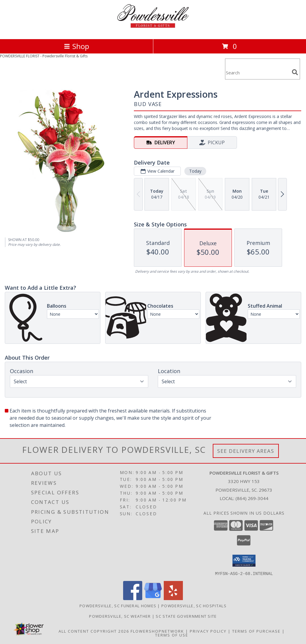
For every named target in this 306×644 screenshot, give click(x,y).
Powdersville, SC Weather (120, 616)
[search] (295, 72)
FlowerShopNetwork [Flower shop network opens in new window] (157, 631)
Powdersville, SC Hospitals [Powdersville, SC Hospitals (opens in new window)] (194, 605)
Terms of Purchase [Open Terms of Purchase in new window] (256, 631)
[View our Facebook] (133, 598)
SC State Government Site (186, 616)
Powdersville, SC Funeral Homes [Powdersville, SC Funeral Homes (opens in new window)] (118, 605)
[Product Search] (257, 73)
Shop (76, 46)
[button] (244, 561)
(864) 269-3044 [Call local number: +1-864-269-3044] (252, 498)
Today (195, 171)
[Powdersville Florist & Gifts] (153, 30)
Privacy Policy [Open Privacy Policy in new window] (208, 631)
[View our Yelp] (173, 598)
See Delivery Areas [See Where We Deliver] (246, 451)
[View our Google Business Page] (153, 598)
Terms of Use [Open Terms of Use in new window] (172, 635)
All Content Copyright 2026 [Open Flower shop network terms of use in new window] (94, 631)
